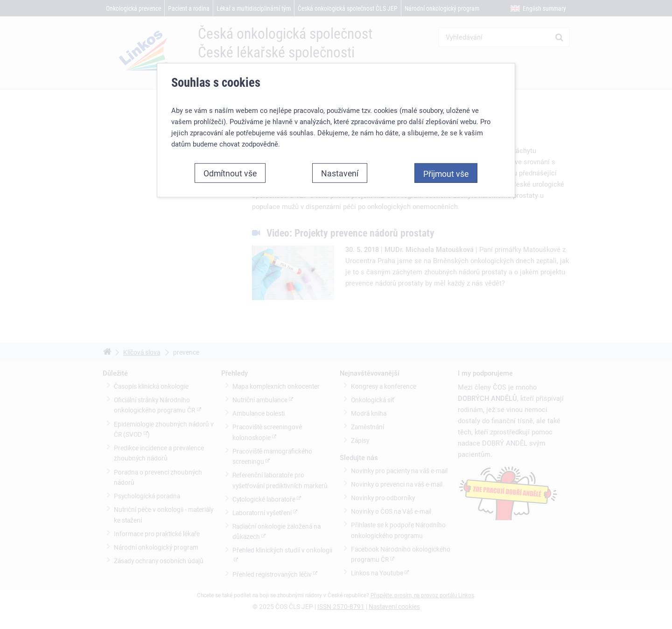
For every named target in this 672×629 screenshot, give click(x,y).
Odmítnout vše (230, 173)
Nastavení (340, 173)
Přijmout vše (446, 174)
